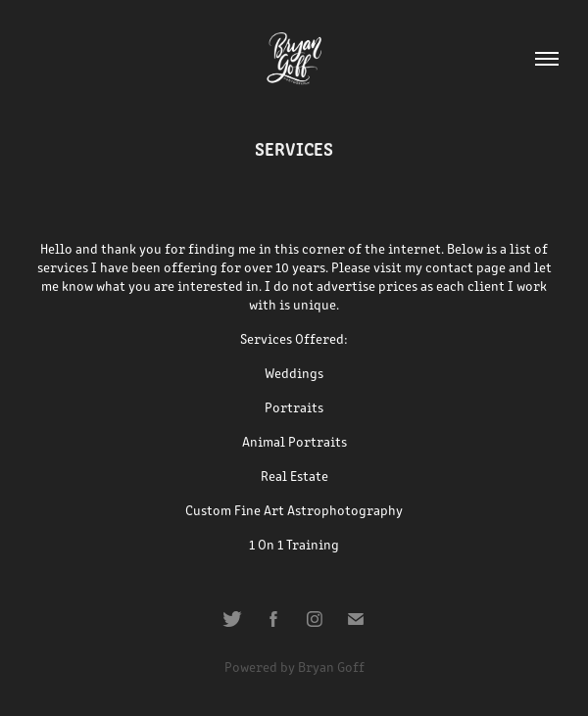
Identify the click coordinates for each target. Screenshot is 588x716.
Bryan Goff (331, 667)
